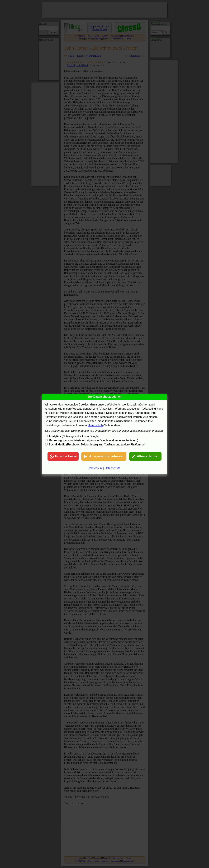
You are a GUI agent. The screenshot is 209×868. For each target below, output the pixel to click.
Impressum (96, 468)
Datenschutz (96, 425)
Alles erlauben (145, 456)
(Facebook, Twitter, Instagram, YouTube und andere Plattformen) (97, 445)
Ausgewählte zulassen (104, 456)
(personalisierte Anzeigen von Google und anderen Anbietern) (93, 440)
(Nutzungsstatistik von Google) (74, 436)
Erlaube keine (63, 456)
